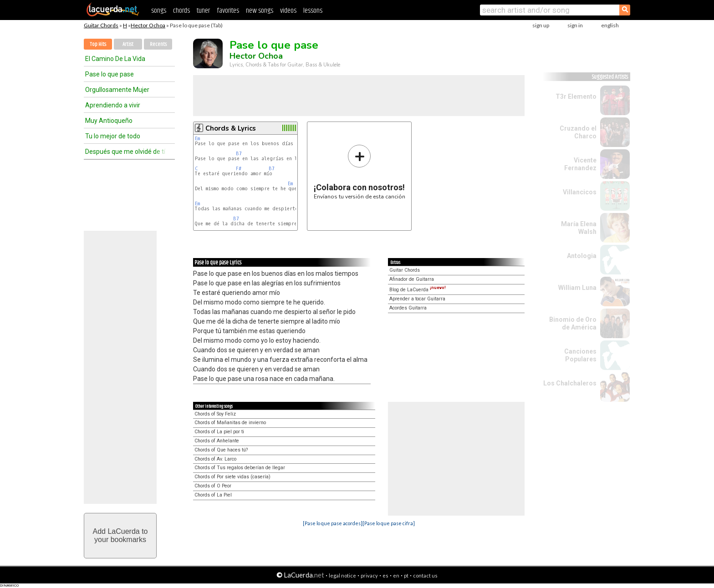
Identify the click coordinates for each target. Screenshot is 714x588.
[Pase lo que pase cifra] (389, 523)
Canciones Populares (580, 355)
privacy (369, 575)
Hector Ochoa (148, 25)
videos (288, 11)
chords (181, 11)
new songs (260, 11)
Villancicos (580, 192)
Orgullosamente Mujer (117, 90)
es (385, 575)
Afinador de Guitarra (412, 279)
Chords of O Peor (213, 486)
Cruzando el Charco (578, 132)
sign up (541, 25)
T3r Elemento (576, 96)
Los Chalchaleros (570, 383)
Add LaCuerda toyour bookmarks (120, 535)
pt (406, 575)
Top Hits (98, 44)
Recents (158, 44)
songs (159, 11)
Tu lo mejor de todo (113, 136)
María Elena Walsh (579, 228)
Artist (128, 44)
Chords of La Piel (213, 495)
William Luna (577, 288)
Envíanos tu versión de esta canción (360, 172)
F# (239, 169)
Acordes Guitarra (408, 308)
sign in (575, 25)
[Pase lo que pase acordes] (333, 523)
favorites (228, 11)
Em (197, 139)
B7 (239, 154)
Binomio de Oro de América (573, 323)
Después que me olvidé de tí (125, 152)
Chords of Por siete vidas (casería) (232, 477)
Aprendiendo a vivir (113, 105)
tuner (203, 11)
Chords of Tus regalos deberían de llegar (240, 468)
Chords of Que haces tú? (221, 450)
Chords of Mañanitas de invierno (230, 423)
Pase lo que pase (110, 74)
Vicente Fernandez (580, 164)
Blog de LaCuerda (418, 290)
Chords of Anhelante (217, 441)
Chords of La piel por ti (219, 432)
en (396, 575)
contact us (425, 575)
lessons (313, 11)
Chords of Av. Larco (215, 459)
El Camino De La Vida (115, 59)
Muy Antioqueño (109, 121)
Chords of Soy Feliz (215, 414)
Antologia (582, 256)
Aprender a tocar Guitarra (417, 299)
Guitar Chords (101, 25)
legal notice (342, 575)
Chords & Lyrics (231, 128)
